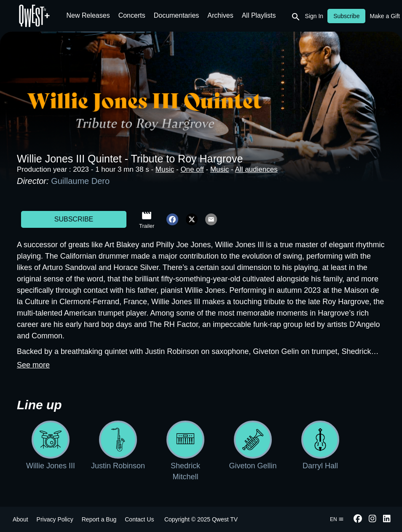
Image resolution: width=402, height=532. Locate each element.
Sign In (314, 16)
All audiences (256, 169)
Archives (220, 15)
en (337, 519)
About (20, 519)
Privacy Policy (55, 519)
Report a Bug (99, 519)
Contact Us (139, 519)
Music (165, 169)
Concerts (132, 15)
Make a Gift (385, 16)
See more (33, 365)
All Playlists (259, 15)
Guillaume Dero (80, 181)
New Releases (88, 15)
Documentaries (177, 15)
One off (192, 169)
